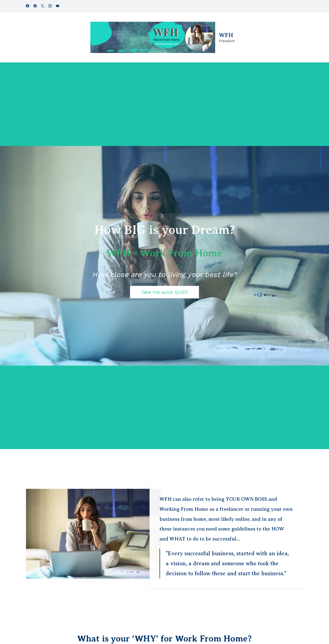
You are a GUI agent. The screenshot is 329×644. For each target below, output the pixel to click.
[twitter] (43, 6)
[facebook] (28, 6)
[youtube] (58, 6)
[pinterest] (35, 6)
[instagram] (50, 6)
